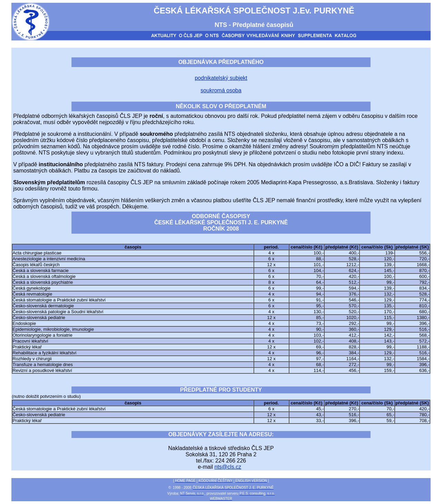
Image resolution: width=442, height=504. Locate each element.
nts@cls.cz (228, 467)
